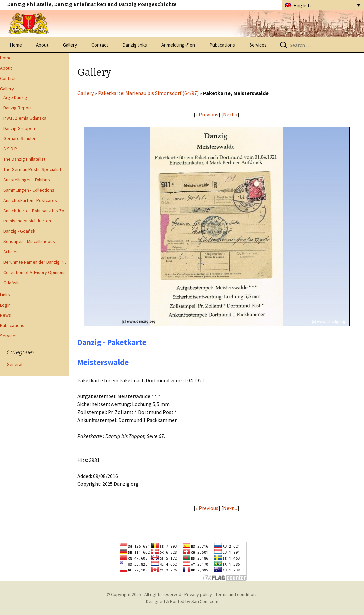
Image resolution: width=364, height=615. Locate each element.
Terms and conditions (237, 594)
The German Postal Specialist (32, 169)
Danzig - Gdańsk (19, 231)
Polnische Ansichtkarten (27, 221)
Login (5, 305)
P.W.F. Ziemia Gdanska (25, 118)
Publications (222, 45)
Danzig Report (17, 108)
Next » (230, 114)
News (5, 315)
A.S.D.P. (10, 149)
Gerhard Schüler (19, 138)
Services (258, 45)
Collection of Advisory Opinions (35, 272)
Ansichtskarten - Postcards (30, 200)
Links (5, 295)
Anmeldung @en (178, 45)
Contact (100, 45)
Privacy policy (198, 594)
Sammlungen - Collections (29, 190)
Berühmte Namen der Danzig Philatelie (36, 262)
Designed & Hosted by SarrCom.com (182, 601)
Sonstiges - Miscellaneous (29, 241)
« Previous (207, 114)
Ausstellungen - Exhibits (27, 180)
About (42, 45)
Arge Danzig (15, 97)
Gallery (70, 45)
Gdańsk (11, 283)
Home (16, 45)
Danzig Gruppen (19, 128)
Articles (11, 252)
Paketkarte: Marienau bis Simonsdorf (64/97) (148, 93)
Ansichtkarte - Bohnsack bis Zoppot (36, 211)
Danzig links (135, 45)
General (14, 364)
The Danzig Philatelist (24, 159)
